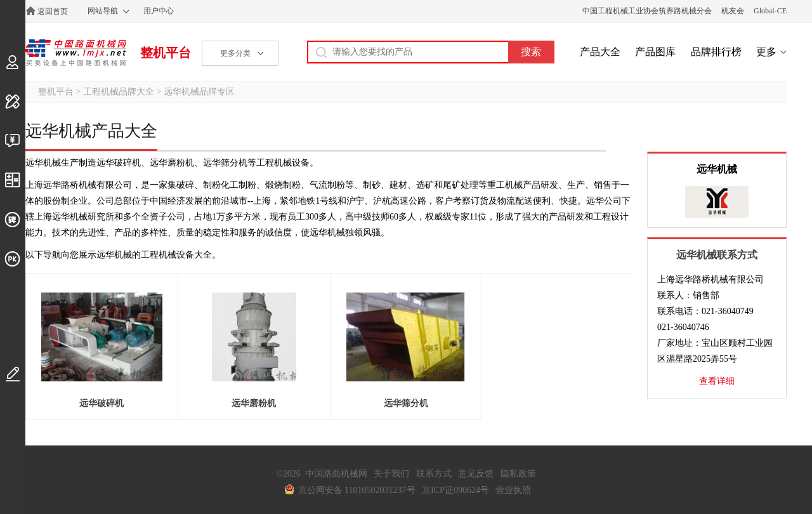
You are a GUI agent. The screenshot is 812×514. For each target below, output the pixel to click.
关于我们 (391, 474)
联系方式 (434, 474)
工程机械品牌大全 (119, 92)
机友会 (733, 11)
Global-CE (770, 11)
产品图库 (655, 52)
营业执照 (513, 490)
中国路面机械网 (76, 53)
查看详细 (717, 381)
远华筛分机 (406, 403)
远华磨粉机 (254, 403)
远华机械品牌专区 (199, 92)
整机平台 (166, 53)
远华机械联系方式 (717, 255)
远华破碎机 (101, 403)
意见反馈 (476, 474)
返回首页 (53, 11)
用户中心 (159, 11)
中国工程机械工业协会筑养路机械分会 (647, 11)
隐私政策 (518, 474)
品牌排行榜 (716, 52)
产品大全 (600, 52)
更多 (766, 52)
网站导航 (103, 11)
